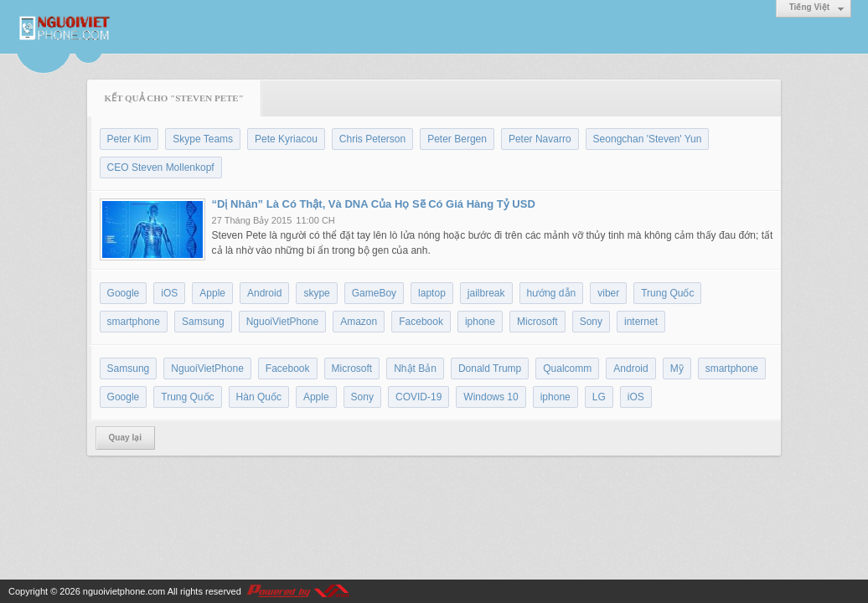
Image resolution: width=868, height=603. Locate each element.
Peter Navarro (540, 139)
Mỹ (677, 368)
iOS (169, 293)
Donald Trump (490, 368)
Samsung (203, 322)
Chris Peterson (372, 139)
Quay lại (125, 438)
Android (264, 293)
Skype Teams (203, 139)
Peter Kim (129, 139)
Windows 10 (491, 397)
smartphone (134, 322)
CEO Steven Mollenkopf (161, 167)
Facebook (421, 322)
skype (316, 293)
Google (124, 293)
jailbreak (486, 293)
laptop (432, 293)
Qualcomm (567, 368)
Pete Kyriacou (286, 139)
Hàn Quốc (259, 397)
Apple (212, 293)
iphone (480, 322)
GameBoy (374, 293)
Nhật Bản (415, 368)
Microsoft (537, 322)
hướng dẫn (552, 293)
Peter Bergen (457, 139)
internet (641, 322)
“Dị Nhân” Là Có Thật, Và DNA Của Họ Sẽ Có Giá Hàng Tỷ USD (374, 204)
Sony (591, 322)
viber (608, 293)
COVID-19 (418, 397)
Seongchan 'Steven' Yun (648, 139)
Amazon (359, 322)
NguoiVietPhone (283, 322)
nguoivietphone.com (124, 591)
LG (599, 397)
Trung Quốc (667, 293)
